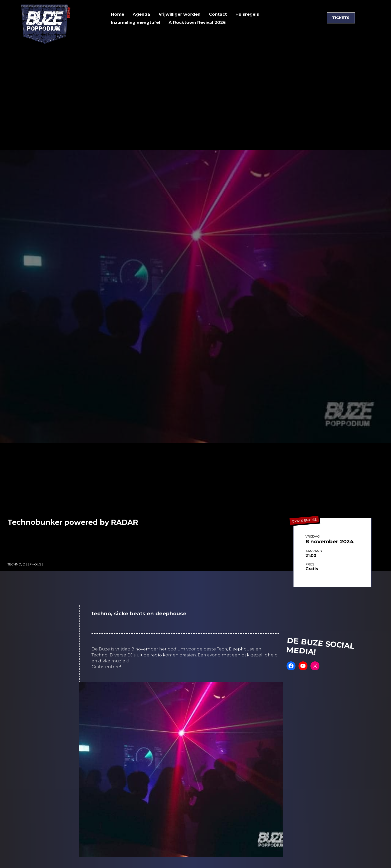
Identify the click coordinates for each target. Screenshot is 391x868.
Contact (219, 14)
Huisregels (249, 14)
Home (118, 14)
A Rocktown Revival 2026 (198, 23)
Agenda (142, 14)
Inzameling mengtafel (136, 23)
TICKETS (341, 18)
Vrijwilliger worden (180, 14)
